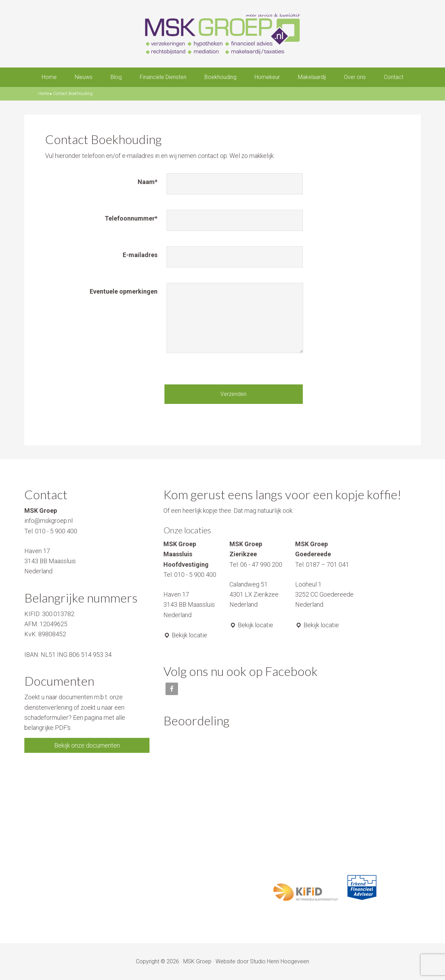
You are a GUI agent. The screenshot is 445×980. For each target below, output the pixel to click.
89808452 (52, 634)
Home (44, 94)
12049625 (54, 624)
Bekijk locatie (185, 635)
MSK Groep (197, 961)
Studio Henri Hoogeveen (280, 961)
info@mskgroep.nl (48, 521)
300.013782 (58, 614)
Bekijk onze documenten (87, 745)
